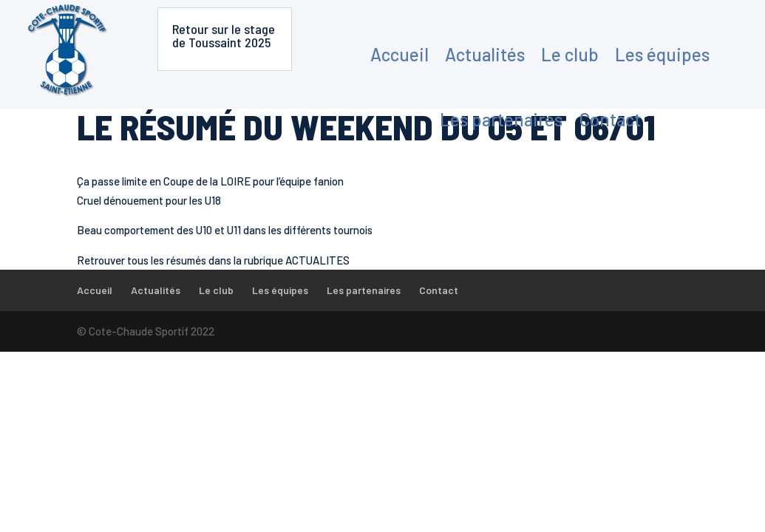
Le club (570, 54)
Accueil (399, 54)
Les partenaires (501, 119)
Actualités (485, 54)
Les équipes (662, 54)
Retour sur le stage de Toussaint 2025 (224, 35)
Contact (610, 119)
